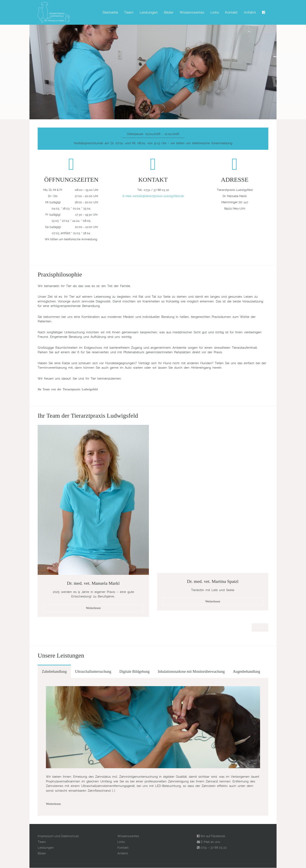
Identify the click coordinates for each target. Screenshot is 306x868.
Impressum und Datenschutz (58, 836)
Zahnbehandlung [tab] (54, 672)
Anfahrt (250, 12)
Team (129, 12)
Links (215, 12)
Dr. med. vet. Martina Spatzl (213, 581)
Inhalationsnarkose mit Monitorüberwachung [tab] (191, 672)
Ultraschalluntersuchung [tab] (93, 672)
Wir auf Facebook (211, 836)
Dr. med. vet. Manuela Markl (93, 583)
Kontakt (231, 12)
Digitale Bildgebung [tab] (134, 672)
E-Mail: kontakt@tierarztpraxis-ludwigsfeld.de (153, 196)
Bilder (169, 12)
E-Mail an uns (208, 842)
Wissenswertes (192, 12)
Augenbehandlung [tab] (246, 672)
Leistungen (149, 12)
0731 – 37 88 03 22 (212, 848)
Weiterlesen (93, 608)
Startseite (110, 12)
